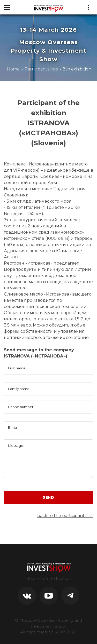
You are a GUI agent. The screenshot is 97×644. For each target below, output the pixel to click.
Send (48, 497)
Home (13, 69)
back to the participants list (65, 516)
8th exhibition (77, 69)
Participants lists (41, 69)
